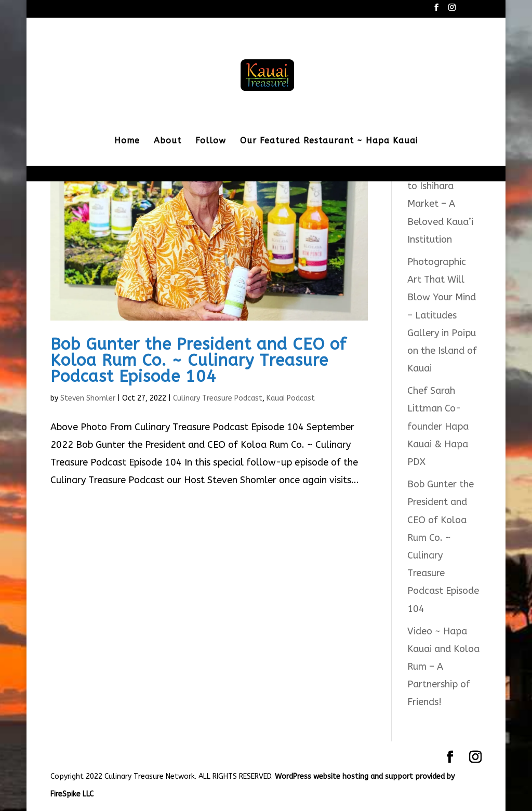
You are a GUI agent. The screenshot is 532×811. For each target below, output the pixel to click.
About (168, 141)
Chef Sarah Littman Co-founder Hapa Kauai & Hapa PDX (438, 426)
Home (127, 141)
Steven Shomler (88, 398)
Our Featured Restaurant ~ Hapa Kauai (329, 141)
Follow (211, 141)
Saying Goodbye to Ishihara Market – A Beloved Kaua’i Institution (442, 204)
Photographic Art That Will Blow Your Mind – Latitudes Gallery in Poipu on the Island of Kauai (442, 315)
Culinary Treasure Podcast (218, 398)
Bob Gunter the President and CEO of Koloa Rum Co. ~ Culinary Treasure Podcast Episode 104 (198, 360)
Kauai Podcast (291, 398)
